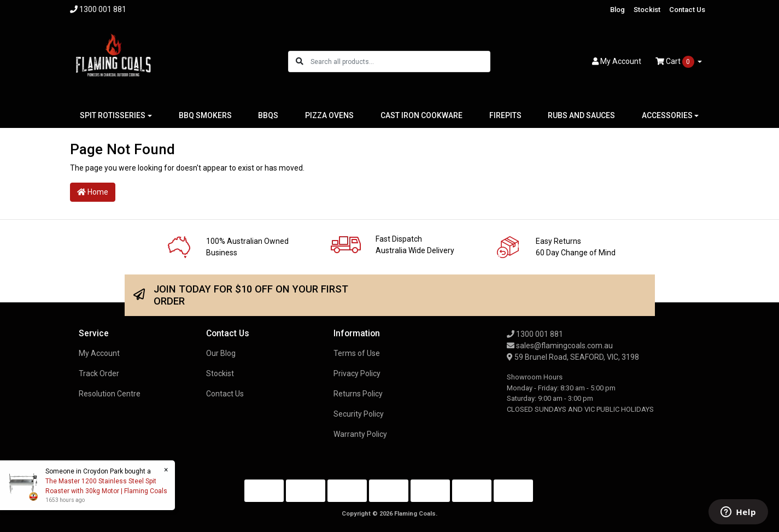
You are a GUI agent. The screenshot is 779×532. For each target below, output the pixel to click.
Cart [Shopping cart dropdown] (676, 62)
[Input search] (400, 62)
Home (93, 192)
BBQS (268, 115)
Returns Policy (358, 394)
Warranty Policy (360, 434)
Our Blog (221, 353)
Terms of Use (357, 353)
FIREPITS (505, 115)
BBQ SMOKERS (205, 115)
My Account (99, 353)
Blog (617, 10)
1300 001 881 (535, 334)
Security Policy (359, 414)
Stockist (647, 10)
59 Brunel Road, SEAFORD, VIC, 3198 (573, 357)
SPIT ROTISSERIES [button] (113, 115)
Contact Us (687, 10)
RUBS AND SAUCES (581, 115)
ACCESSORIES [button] (667, 115)
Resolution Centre (110, 394)
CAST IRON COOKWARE (421, 115)
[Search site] (300, 62)
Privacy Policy (357, 373)
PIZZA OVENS (329, 115)
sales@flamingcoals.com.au (560, 346)
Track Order (99, 373)
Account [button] (617, 61)
